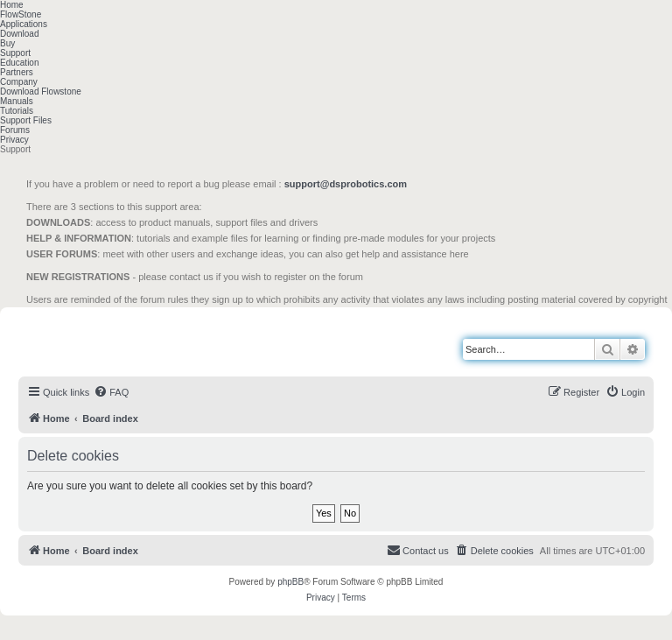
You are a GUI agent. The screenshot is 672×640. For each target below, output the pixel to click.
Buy (7, 43)
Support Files (26, 120)
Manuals (17, 101)
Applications (24, 24)
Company (19, 82)
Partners (17, 72)
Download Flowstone (41, 91)
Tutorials (17, 111)
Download (19, 34)
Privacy (14, 140)
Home (12, 5)
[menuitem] (111, 392)
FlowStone (21, 14)
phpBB (290, 582)
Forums (15, 130)
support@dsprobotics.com (346, 184)
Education (19, 63)
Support (15, 53)
